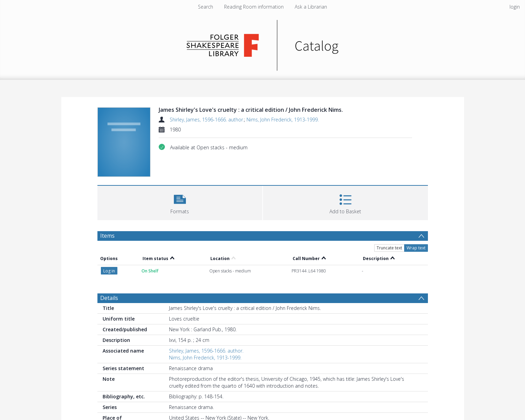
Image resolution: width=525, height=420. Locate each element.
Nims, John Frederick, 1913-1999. (283, 120)
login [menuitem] (515, 7)
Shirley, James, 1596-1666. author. (207, 120)
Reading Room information (254, 7)
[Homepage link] (262, 44)
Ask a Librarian (311, 7)
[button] (180, 202)
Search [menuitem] (206, 7)
